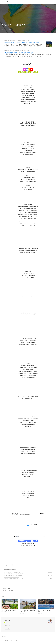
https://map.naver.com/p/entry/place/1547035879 (16, 40)
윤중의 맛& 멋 (5, 2)
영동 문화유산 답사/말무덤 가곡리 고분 (11, 577)
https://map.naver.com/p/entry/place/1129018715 (16, 51)
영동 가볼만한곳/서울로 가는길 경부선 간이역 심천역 (14, 574)
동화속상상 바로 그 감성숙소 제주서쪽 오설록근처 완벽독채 (22, 42)
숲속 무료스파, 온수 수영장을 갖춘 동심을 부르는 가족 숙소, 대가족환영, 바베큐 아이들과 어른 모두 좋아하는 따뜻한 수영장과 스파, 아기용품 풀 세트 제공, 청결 (23, 45)
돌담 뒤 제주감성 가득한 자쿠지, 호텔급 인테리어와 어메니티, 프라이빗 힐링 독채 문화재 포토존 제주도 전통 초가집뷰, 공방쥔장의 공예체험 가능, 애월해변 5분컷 (28, 56)
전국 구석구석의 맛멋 (8, 625)
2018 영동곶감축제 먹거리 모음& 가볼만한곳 (12, 579)
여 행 (5, 570)
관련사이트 (3, 636)
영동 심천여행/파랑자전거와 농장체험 (11, 572)
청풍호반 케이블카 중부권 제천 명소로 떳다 (12, 575)
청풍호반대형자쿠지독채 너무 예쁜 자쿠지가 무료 (19, 53)
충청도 (8, 570)
